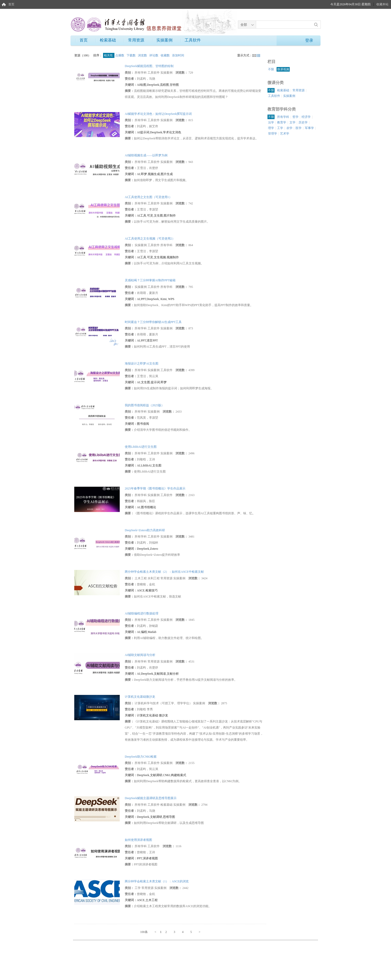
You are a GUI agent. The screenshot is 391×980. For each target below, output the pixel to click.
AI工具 (142, 216)
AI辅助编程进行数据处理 (142, 613)
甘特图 (174, 85)
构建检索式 (179, 775)
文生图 (158, 216)
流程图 (164, 85)
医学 (299, 128)
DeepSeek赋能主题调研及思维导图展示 (151, 798)
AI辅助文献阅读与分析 (140, 655)
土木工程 (152, 900)
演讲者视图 (150, 858)
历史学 (303, 122)
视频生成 (154, 174)
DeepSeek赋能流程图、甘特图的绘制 (149, 66)
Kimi (163, 299)
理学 (271, 128)
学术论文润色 (172, 132)
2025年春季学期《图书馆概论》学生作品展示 (155, 488)
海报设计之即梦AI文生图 (142, 364)
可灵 (150, 216)
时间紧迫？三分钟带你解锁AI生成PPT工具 (153, 322)
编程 (144, 632)
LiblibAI (146, 465)
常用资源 (136, 40)
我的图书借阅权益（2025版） (144, 405)
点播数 (120, 55)
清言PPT (152, 340)
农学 (289, 128)
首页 (11, 4)
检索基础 (108, 40)
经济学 (306, 117)
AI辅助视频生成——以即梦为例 (146, 155)
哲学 (296, 117)
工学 (280, 128)
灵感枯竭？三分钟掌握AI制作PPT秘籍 (150, 280)
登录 (309, 40)
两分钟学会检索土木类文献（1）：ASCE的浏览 (157, 881)
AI (139, 174)
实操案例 (164, 40)
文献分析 (173, 674)
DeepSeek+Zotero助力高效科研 (145, 530)
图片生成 (167, 174)
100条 (144, 932)
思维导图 (169, 817)
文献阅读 (160, 674)
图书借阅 (143, 424)
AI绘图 (142, 85)
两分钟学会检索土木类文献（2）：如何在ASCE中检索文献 (164, 572)
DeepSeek (153, 85)
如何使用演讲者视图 (138, 840)
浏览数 (143, 55)
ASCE (141, 590)
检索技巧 (152, 590)
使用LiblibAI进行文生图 (141, 447)
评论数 (154, 55)
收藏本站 (382, 4)
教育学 (282, 122)
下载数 (131, 55)
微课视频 (283, 69)
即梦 (144, 174)
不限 (271, 69)
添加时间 (178, 55)
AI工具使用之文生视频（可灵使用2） (150, 239)
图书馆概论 (149, 507)
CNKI (167, 775)
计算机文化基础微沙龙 (140, 697)
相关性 (109, 55)
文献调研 (156, 775)
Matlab (152, 632)
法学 (271, 122)
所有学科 (283, 117)
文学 (292, 122)
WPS (171, 299)
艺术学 (285, 134)
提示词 (155, 382)
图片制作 (170, 216)
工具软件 (193, 40)
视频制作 (173, 257)
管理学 (273, 134)
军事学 (309, 128)
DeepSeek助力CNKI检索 (141, 757)
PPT (143, 299)
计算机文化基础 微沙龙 (152, 715)
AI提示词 (143, 132)
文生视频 (160, 257)
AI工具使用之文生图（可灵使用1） (148, 197)
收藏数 (166, 55)
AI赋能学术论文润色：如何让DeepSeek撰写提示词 (158, 114)
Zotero (154, 549)
